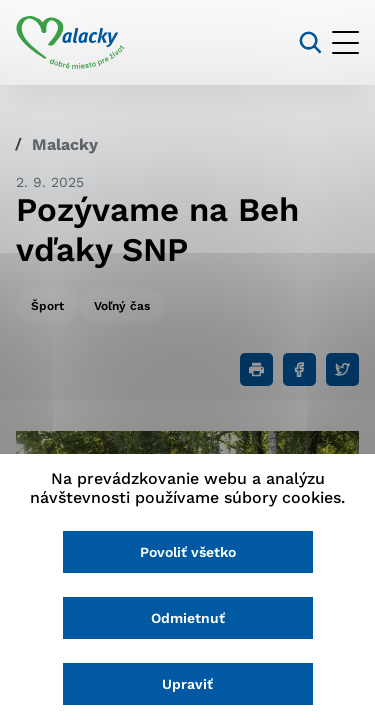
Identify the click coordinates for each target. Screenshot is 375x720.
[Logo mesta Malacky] (70, 43)
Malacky (65, 144)
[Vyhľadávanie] (310, 42)
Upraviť (187, 684)
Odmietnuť (188, 618)
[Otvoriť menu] (345, 42)
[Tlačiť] (256, 369)
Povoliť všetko (188, 552)
